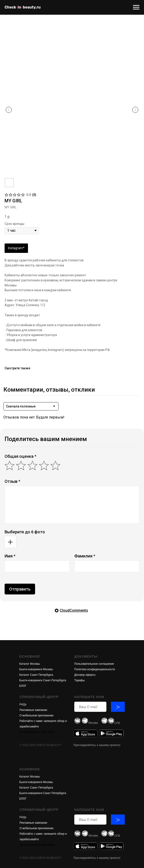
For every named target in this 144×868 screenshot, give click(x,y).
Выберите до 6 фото (25, 532)
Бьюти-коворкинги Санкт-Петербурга (43, 680)
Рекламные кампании (33, 710)
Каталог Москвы (30, 664)
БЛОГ (23, 686)
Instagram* (16, 248)
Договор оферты (85, 675)
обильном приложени (38, 715)
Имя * (10, 556)
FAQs (23, 704)
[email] (90, 707)
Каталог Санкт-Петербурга (36, 675)
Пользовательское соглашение (94, 664)
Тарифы (79, 680)
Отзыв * (12, 481)
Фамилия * (85, 556)
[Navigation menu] (136, 7)
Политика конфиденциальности (95, 669)
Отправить (20, 589)
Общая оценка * (20, 456)
